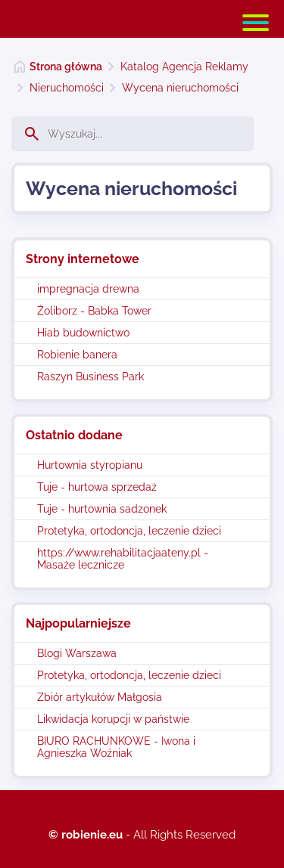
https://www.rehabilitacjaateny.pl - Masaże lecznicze (123, 559)
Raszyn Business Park (91, 377)
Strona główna (66, 67)
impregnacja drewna (88, 289)
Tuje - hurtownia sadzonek (102, 509)
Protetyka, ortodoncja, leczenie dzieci (129, 531)
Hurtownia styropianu (90, 465)
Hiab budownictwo (83, 333)
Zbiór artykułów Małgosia (100, 697)
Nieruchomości (67, 88)
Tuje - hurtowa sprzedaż (97, 487)
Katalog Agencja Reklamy (184, 67)
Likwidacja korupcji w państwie (113, 719)
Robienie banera (77, 355)
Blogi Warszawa (77, 653)
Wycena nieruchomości (180, 88)
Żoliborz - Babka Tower (94, 311)
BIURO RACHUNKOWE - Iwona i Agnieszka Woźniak (116, 747)
